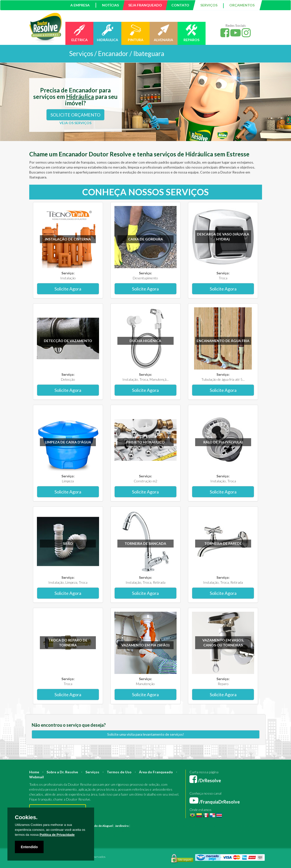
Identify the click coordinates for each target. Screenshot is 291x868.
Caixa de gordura (145, 239)
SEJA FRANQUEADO (145, 5)
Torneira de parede (223, 543)
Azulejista (98, 831)
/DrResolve (205, 781)
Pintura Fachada (141, 831)
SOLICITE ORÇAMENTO (75, 115)
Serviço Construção (104, 836)
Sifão (68, 543)
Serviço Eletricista (213, 831)
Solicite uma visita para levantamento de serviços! (146, 734)
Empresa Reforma (188, 831)
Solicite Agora (68, 289)
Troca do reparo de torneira (68, 643)
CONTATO (180, 5)
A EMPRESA (80, 5)
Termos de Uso (119, 772)
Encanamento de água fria (223, 341)
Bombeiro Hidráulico (240, 826)
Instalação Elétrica (118, 831)
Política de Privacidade (57, 835)
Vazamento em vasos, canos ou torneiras (223, 643)
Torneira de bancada (145, 543)
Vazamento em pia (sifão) (145, 645)
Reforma (148, 826)
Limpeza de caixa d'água (68, 442)
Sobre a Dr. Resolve (62, 772)
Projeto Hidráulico (145, 442)
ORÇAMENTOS (242, 5)
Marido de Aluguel (100, 826)
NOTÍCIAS (110, 5)
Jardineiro (122, 826)
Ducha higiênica (145, 341)
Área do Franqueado (156, 772)
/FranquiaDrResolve (215, 802)
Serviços (92, 772)
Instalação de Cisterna (68, 239)
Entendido (29, 847)
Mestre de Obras (213, 826)
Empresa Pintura (164, 831)
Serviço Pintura (237, 831)
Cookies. (26, 817)
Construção (162, 826)
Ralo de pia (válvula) (223, 442)
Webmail (37, 777)
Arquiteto (178, 826)
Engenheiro (193, 826)
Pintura (136, 826)
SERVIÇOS (209, 5)
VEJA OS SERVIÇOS (75, 123)
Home (34, 772)
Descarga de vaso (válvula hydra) (223, 237)
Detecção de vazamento (68, 341)
